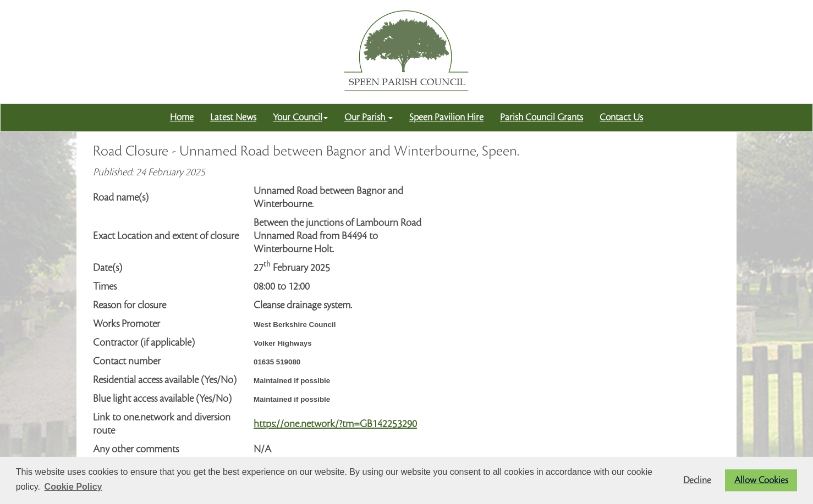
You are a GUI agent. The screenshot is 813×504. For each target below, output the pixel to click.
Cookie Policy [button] (73, 487)
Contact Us (621, 117)
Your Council (300, 117)
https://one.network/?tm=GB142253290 (335, 424)
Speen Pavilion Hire (446, 117)
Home (182, 117)
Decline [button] (697, 480)
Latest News (233, 117)
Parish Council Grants (542, 117)
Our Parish (369, 117)
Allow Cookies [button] (761, 480)
